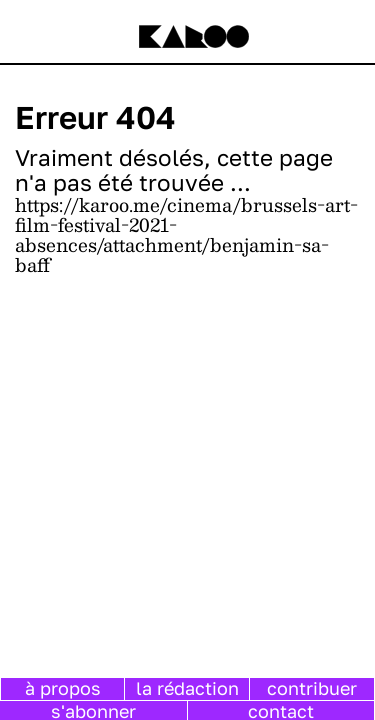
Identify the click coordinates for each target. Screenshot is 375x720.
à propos (63, 688)
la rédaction (187, 688)
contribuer (312, 688)
